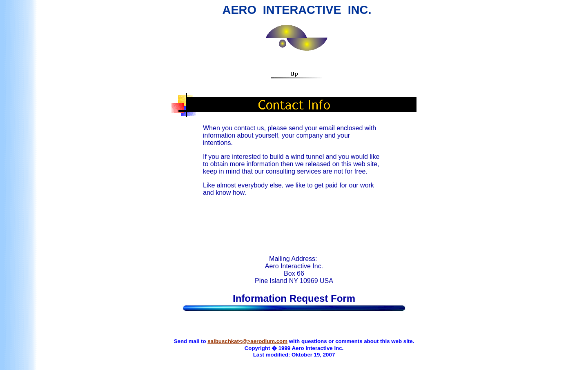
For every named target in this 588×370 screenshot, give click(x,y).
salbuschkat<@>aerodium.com (247, 341)
